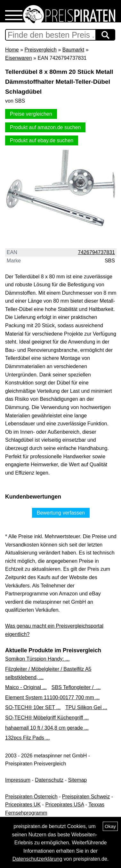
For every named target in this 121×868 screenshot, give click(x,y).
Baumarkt (73, 50)
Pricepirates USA (65, 805)
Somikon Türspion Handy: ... (37, 659)
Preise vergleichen (31, 114)
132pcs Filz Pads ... (28, 738)
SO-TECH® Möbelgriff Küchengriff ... (47, 718)
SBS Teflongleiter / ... (76, 687)
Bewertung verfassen (61, 513)
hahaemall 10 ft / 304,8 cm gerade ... (47, 728)
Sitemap (78, 780)
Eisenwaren (19, 58)
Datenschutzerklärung (37, 859)
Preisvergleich (40, 50)
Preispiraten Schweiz (86, 797)
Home (12, 50)
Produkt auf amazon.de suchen (45, 127)
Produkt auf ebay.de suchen (42, 140)
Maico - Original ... (26, 687)
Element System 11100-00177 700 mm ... (52, 697)
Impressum (18, 780)
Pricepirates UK (23, 805)
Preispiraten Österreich (31, 797)
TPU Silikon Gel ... (86, 707)
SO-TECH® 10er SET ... (33, 707)
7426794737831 (96, 252)
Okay (110, 826)
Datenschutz (49, 780)
